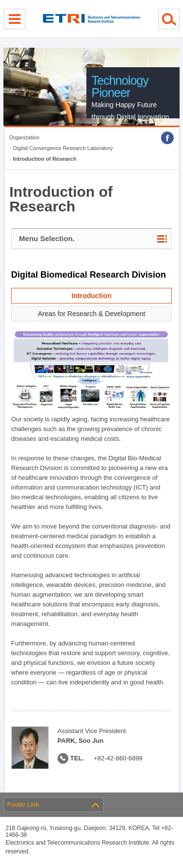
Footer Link (23, 804)
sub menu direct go (0, 0)
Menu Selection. (47, 238)
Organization (24, 137)
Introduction (92, 296)
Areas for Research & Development (91, 314)
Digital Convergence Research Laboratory (63, 148)
